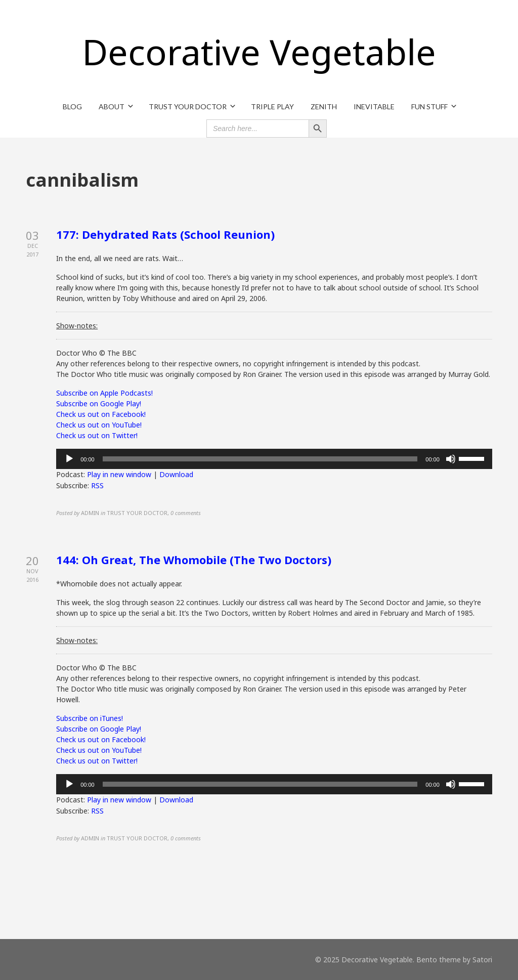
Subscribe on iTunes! (90, 718)
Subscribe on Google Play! (99, 403)
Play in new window (119, 474)
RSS (97, 485)
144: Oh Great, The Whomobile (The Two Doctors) (194, 560)
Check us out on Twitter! (97, 435)
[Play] (69, 459)
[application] (274, 459)
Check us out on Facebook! (101, 414)
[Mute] (451, 459)
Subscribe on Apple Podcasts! (104, 393)
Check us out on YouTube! (99, 425)
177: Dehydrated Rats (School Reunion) (165, 234)
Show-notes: (77, 326)
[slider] (260, 459)
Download (176, 474)
